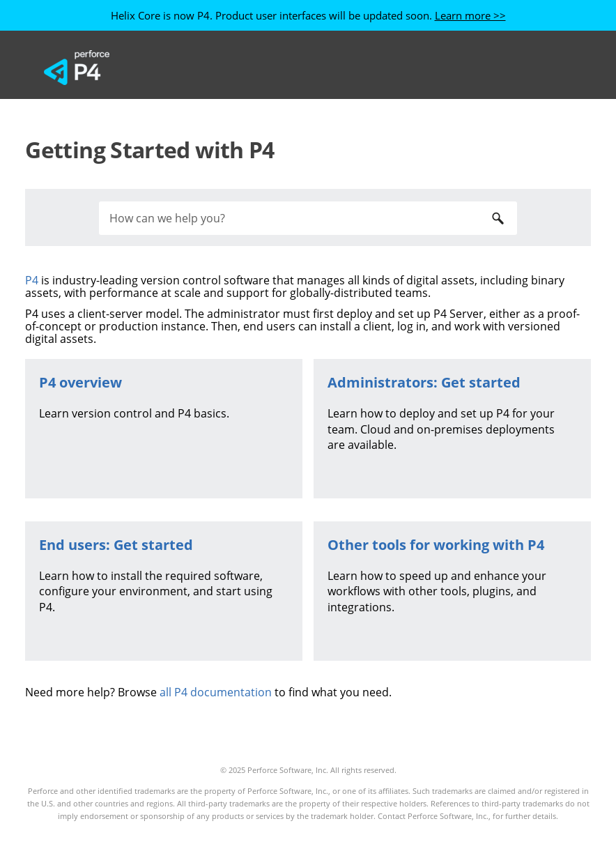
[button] (498, 218)
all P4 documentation (216, 692)
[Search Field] (308, 218)
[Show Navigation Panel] (553, 68)
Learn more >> (470, 15)
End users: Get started (116, 545)
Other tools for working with (436, 545)
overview (80, 382)
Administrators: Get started (424, 382)
